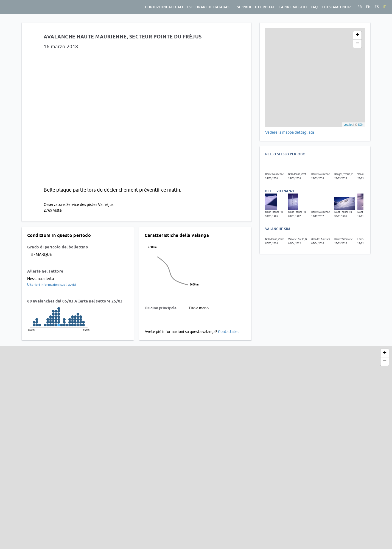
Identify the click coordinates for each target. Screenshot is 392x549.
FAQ (314, 7)
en (368, 7)
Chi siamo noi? (336, 7)
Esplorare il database (209, 7)
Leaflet (348, 125)
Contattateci (229, 332)
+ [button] (358, 35)
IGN (361, 125)
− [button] (358, 44)
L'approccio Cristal (255, 7)
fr (360, 7)
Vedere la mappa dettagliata (290, 132)
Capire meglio (293, 7)
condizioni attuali (164, 7)
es (377, 7)
